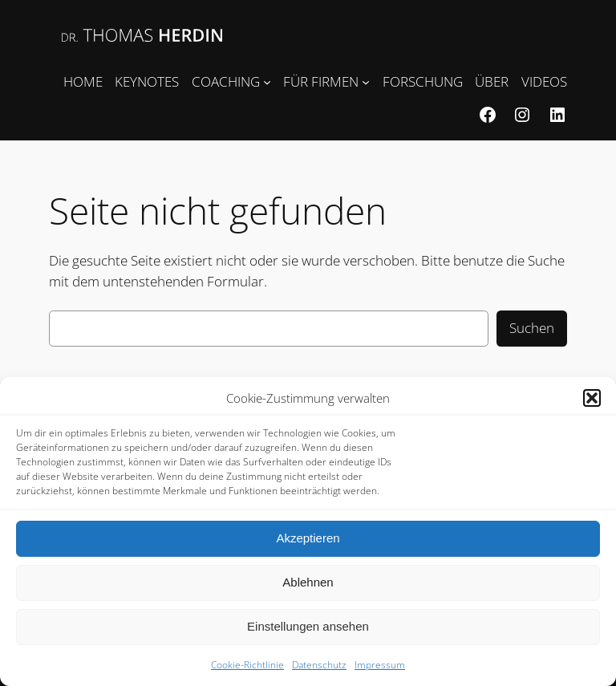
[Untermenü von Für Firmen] (366, 82)
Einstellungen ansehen (308, 626)
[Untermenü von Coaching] (267, 82)
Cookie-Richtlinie (247, 665)
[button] (592, 398)
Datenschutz (319, 665)
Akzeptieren (308, 538)
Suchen (532, 328)
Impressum (380, 665)
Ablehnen (308, 582)
